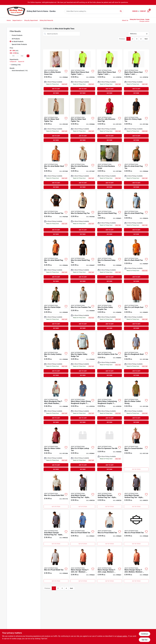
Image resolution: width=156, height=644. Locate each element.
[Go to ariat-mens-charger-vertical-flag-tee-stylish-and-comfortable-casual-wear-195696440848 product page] (136, 491)
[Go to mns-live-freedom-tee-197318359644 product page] (83, 308)
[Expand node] (10, 65)
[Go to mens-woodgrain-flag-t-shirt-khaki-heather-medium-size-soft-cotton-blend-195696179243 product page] (56, 402)
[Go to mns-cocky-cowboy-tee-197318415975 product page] (56, 355)
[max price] (22, 56)
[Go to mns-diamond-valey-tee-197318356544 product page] (109, 261)
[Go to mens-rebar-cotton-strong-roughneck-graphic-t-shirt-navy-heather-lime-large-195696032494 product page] (83, 402)
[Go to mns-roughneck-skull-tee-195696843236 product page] (136, 355)
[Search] (121, 11)
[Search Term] (94, 11)
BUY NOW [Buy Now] (56, 93)
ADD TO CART (56, 89)
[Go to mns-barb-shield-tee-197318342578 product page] (136, 261)
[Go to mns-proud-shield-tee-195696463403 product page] (109, 528)
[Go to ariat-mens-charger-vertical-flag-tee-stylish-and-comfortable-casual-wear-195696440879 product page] (83, 491)
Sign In (135, 11)
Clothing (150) (16, 65)
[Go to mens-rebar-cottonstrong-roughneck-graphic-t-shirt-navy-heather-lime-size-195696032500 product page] (109, 402)
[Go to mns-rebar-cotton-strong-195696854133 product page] (56, 449)
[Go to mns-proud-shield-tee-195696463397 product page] (136, 528)
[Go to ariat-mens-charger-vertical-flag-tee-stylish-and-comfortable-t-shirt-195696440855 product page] (109, 491)
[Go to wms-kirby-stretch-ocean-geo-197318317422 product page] (56, 73)
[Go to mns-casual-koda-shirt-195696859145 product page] (56, 491)
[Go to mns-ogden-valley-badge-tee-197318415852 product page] (83, 355)
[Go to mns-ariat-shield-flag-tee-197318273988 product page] (109, 214)
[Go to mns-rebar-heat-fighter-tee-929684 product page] (83, 120)
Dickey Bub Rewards (46, 20)
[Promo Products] (10, 35)
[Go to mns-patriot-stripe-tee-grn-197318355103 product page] (56, 308)
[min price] (13, 56)
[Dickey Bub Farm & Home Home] (16, 11)
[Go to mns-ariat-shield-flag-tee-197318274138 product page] (56, 261)
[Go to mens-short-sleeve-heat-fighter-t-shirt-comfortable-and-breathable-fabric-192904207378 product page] (83, 73)
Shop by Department (31, 20)
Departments (17, 20)
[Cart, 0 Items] (148, 11)
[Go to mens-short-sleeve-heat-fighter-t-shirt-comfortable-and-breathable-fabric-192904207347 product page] (136, 73)
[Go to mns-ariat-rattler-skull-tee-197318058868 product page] (56, 167)
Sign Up (143, 11)
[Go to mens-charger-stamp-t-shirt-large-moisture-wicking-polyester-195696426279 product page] (109, 565)
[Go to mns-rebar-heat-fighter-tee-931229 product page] (56, 120)
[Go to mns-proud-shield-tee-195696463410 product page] (56, 565)
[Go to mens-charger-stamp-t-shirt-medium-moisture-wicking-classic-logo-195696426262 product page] (136, 565)
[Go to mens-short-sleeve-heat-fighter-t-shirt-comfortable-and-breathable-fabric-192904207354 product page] (109, 73)
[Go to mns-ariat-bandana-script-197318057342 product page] (83, 167)
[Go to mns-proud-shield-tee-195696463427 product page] (83, 528)
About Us (125, 20)
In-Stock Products (18, 42)
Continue (144, 634)
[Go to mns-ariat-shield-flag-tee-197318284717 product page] (83, 261)
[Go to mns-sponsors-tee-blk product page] (109, 449)
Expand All (21, 62)
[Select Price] (28, 56)
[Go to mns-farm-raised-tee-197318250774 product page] (56, 214)
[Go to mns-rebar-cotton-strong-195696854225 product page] (136, 402)
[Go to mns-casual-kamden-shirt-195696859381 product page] (136, 449)
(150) (20, 71)
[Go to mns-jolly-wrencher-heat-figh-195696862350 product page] (109, 120)
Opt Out (145, 640)
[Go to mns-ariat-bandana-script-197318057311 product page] (109, 167)
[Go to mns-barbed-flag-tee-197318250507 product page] (83, 214)
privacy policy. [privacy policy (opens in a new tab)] (122, 636)
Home (9, 20)
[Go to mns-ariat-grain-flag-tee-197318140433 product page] (136, 167)
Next (146, 39)
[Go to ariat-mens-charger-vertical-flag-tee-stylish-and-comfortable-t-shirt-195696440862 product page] (56, 528)
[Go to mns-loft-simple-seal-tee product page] (136, 308)
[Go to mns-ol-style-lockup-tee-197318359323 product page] (83, 449)
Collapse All (13, 62)
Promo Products (17, 35)
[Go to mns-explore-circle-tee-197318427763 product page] (109, 355)
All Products (16, 39)
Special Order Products (19, 44)
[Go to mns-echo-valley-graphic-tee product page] (109, 308)
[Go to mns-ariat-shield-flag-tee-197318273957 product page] (136, 214)
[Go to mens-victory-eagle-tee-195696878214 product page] (136, 120)
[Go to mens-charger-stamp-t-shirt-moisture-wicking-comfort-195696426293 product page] (83, 565)
